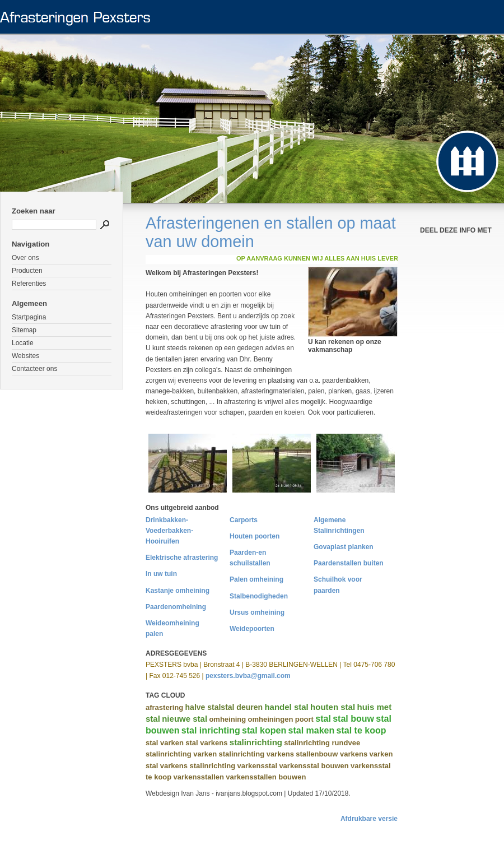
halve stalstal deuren (224, 707)
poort (304, 719)
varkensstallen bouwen (266, 777)
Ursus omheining (257, 612)
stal (323, 719)
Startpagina (29, 317)
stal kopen (264, 730)
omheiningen (270, 719)
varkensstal (257, 766)
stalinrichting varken (181, 754)
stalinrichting (256, 742)
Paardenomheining (176, 607)
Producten (27, 271)
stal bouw (353, 719)
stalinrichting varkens (256, 754)
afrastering (164, 707)
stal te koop (361, 730)
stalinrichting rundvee (322, 743)
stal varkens (206, 743)
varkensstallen (199, 777)
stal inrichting (211, 730)
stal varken (165, 743)
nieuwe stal (185, 719)
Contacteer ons (34, 369)
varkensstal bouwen (314, 766)
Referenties (29, 284)
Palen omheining (256, 579)
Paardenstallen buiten (349, 563)
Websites (25, 356)
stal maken (312, 730)
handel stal (286, 707)
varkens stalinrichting (198, 766)
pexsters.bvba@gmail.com (248, 676)
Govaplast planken (344, 547)
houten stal (333, 707)
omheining (227, 719)
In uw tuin (161, 574)
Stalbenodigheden (259, 596)
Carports (244, 520)
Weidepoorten (252, 629)
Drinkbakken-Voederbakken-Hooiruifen (169, 531)
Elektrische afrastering (182, 558)
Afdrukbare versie (369, 819)
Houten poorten (255, 536)
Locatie (23, 343)
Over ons (25, 258)
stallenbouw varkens (332, 754)
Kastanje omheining (178, 591)
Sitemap (24, 330)
